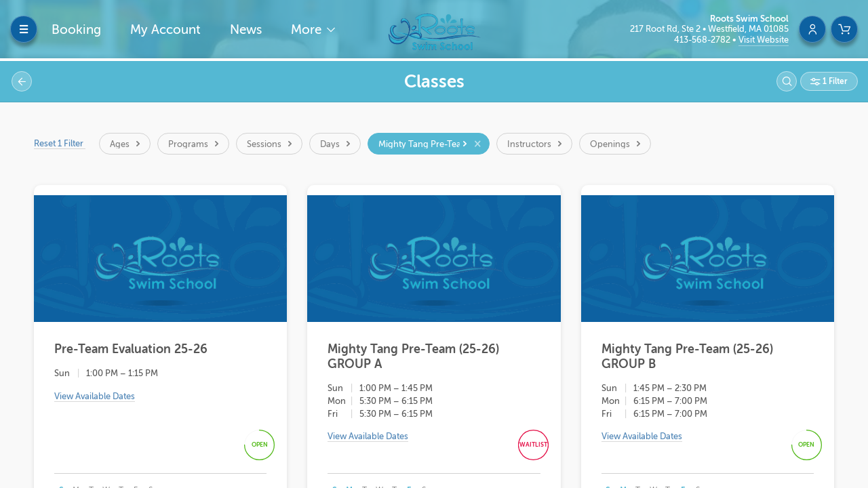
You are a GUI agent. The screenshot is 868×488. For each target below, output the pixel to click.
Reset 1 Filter (60, 143)
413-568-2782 (703, 40)
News (246, 29)
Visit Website (764, 40)
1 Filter (834, 81)
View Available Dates (95, 396)
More (308, 29)
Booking (76, 29)
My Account (165, 29)
